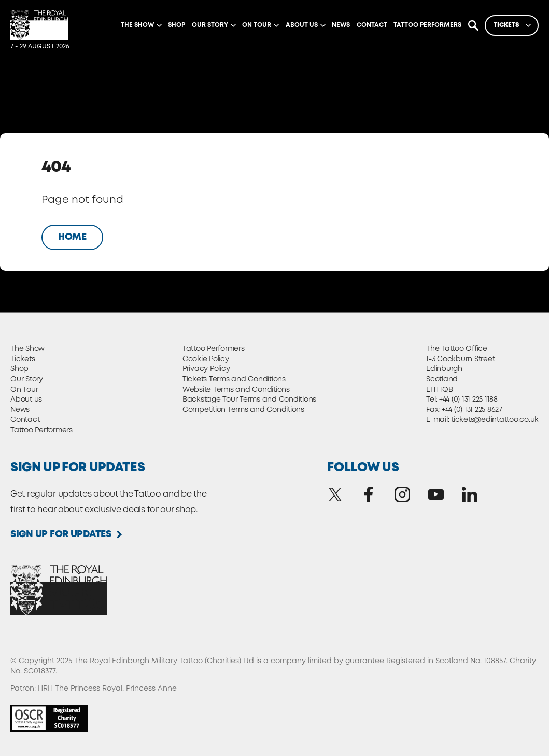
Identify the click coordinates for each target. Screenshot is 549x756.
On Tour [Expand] (257, 25)
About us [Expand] (302, 25)
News (341, 25)
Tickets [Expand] (506, 25)
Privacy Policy (206, 369)
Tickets (23, 359)
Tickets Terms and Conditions (234, 379)
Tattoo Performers (427, 25)
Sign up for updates (61, 534)
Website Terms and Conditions (236, 390)
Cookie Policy (206, 359)
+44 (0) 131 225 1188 (468, 400)
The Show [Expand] (137, 25)
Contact (372, 25)
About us (26, 400)
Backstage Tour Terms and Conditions (249, 400)
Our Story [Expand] (210, 25)
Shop (177, 25)
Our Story (27, 379)
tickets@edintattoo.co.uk (495, 420)
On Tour (24, 390)
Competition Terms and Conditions (243, 410)
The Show (27, 349)
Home (72, 237)
